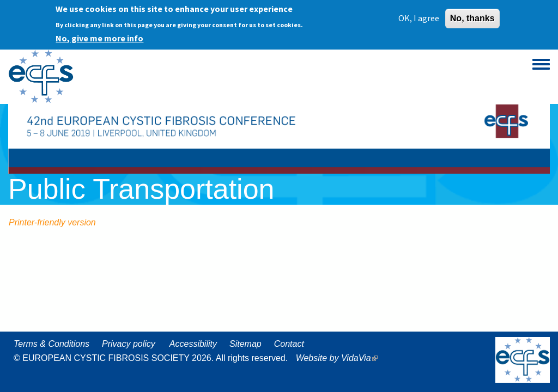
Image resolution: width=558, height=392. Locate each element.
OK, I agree (419, 15)
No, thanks (472, 16)
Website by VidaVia (339, 358)
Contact (289, 344)
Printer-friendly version (52, 222)
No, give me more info (99, 35)
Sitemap (245, 344)
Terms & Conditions (51, 344)
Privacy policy (129, 344)
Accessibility (193, 344)
